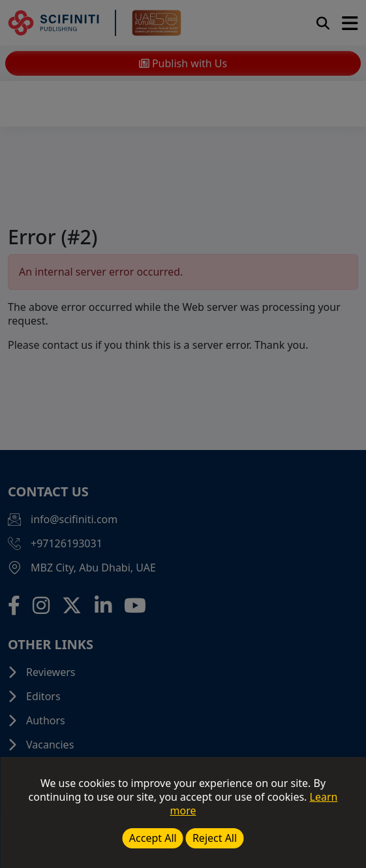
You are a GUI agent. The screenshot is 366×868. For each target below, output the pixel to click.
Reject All (215, 838)
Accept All (153, 838)
